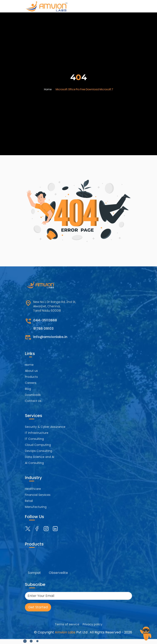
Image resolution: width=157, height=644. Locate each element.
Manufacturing (36, 507)
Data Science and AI (40, 457)
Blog (28, 389)
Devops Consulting (39, 451)
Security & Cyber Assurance (45, 427)
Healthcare (33, 489)
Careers (31, 383)
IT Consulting (34, 439)
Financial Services (38, 495)
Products (31, 377)
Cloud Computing (38, 445)
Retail (29, 501)
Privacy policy (93, 624)
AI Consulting (34, 463)
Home (48, 89)
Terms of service (67, 624)
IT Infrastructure (37, 433)
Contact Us (33, 401)
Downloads (33, 395)
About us (31, 371)
